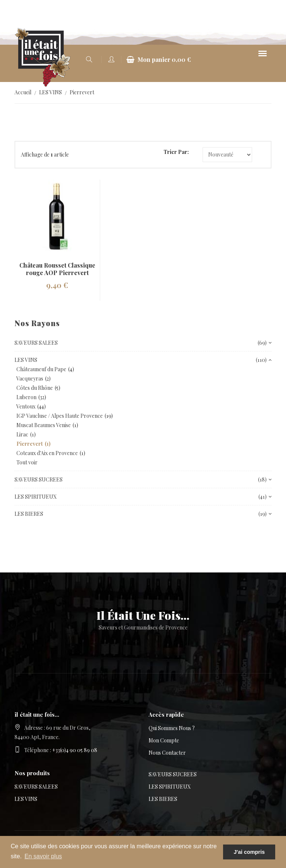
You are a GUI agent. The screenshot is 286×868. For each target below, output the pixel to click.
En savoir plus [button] (43, 856)
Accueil (23, 92)
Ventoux (26, 406)
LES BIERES (163, 799)
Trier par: (176, 152)
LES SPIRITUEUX (170, 787)
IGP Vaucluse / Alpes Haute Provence (60, 416)
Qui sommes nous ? (172, 728)
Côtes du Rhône (35, 388)
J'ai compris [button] (249, 852)
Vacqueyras (30, 378)
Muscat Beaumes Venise (44, 425)
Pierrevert (82, 92)
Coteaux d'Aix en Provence (47, 453)
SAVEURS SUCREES (173, 774)
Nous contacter (167, 753)
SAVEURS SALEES (36, 787)
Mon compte (164, 740)
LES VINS (50, 92)
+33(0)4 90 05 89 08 (75, 750)
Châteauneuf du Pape (41, 369)
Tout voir (27, 462)
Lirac (22, 434)
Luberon (26, 397)
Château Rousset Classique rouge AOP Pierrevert (57, 269)
